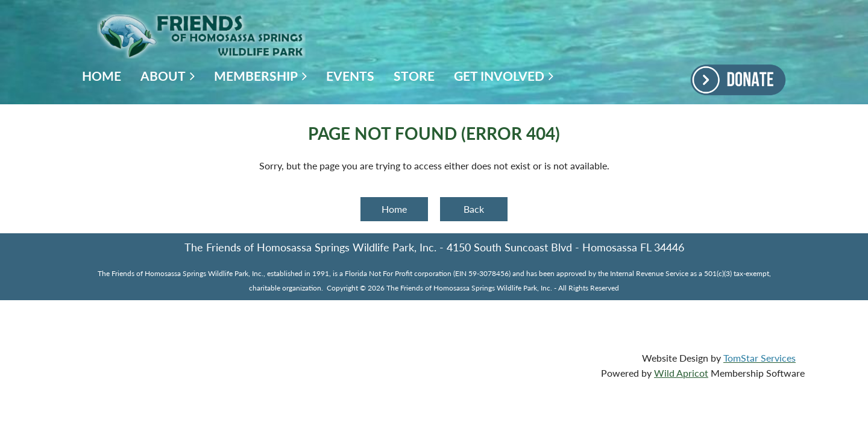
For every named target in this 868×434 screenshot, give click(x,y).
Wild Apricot (681, 373)
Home (394, 209)
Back (474, 209)
